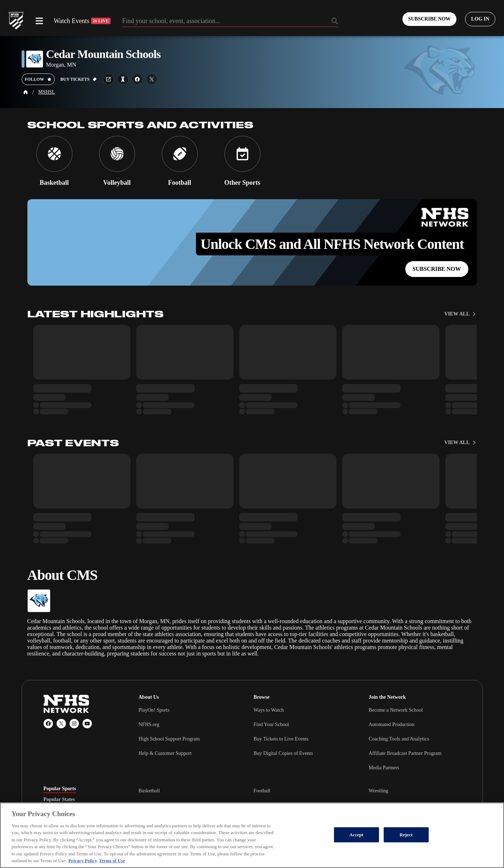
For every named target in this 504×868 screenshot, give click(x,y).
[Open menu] (39, 21)
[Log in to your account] (480, 19)
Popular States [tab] (59, 800)
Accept (356, 835)
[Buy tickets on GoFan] (79, 79)
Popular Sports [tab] (60, 789)
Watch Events (82, 21)
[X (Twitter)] (61, 724)
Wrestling (378, 791)
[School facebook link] (137, 79)
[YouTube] (87, 724)
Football (262, 791)
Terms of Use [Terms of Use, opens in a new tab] (112, 861)
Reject (406, 835)
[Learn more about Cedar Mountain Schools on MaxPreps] (123, 79)
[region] (252, 835)
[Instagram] (74, 724)
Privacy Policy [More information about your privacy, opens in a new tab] (83, 861)
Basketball (149, 791)
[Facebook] (48, 724)
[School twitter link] (152, 79)
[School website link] (108, 79)
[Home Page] (26, 92)
